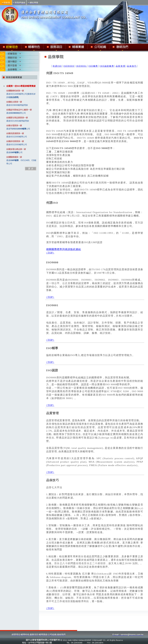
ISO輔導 (93, 66)
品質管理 (121, 66)
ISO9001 (81, 66)
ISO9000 (69, 66)
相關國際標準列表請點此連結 (64, 249)
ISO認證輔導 (107, 66)
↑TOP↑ (50, 253)
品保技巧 (132, 66)
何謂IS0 (57, 66)
